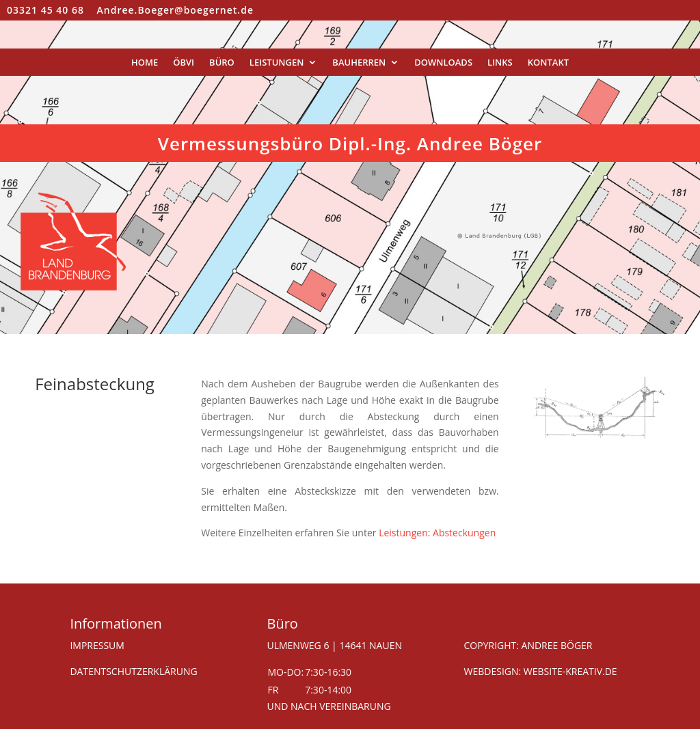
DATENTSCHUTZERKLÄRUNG (133, 671)
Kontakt (548, 63)
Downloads (443, 63)
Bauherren (359, 63)
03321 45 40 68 (45, 10)
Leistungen (277, 63)
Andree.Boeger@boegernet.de (175, 10)
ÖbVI (184, 63)
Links (500, 63)
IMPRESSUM (97, 645)
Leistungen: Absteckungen (437, 533)
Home (145, 63)
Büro (222, 63)
